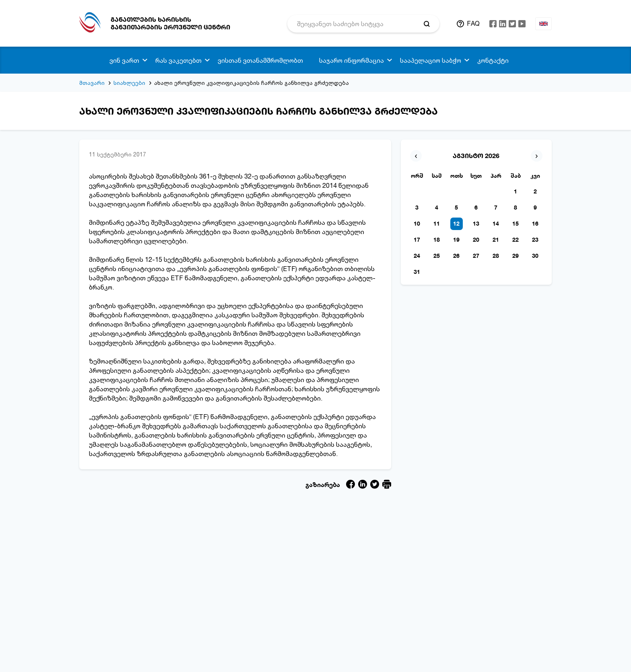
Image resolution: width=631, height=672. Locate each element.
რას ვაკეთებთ (178, 60)
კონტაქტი (493, 60)
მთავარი (92, 83)
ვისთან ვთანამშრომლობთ (260, 60)
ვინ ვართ (124, 60)
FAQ (473, 23)
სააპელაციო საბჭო (431, 60)
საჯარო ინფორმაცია (352, 60)
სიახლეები (129, 83)
